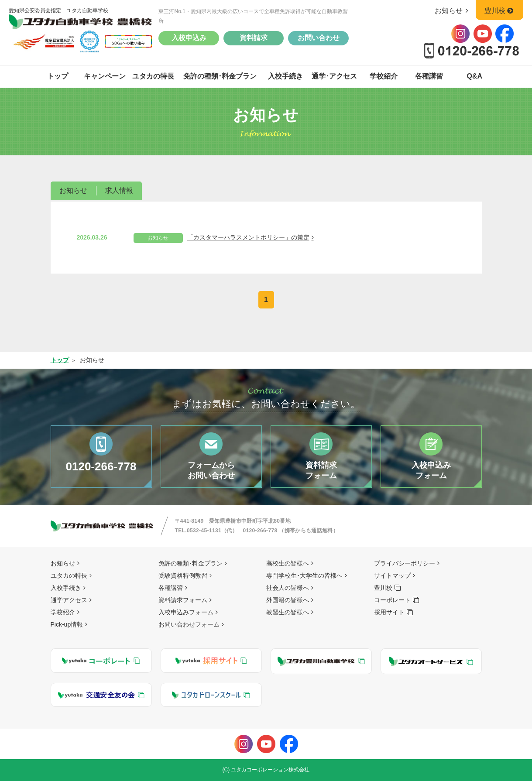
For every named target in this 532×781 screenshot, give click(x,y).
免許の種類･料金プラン (220, 76)
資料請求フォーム (183, 600)
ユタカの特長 (153, 76)
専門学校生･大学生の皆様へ (304, 575)
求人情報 (119, 190)
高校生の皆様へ (288, 563)
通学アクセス (69, 600)
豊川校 (499, 11)
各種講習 (429, 76)
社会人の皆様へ (288, 588)
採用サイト (389, 612)
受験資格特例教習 (183, 575)
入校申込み (189, 38)
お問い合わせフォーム (189, 624)
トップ (58, 76)
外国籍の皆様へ (288, 600)
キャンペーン (105, 76)
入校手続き (285, 76)
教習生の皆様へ (288, 612)
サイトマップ (392, 575)
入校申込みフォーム (186, 612)
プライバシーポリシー (405, 563)
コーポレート (392, 600)
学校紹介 (384, 76)
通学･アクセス (334, 76)
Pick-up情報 (67, 624)
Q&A (475, 76)
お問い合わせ (319, 38)
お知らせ (453, 11)
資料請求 (254, 38)
